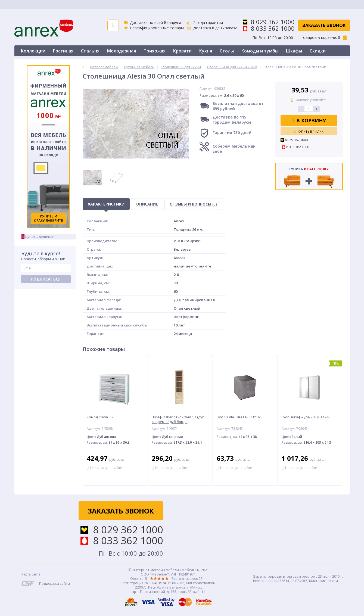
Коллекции (33, 51)
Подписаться (46, 279)
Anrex (179, 221)
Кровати (182, 51)
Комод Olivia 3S (100, 417)
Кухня (206, 51)
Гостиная (63, 51)
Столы (227, 51)
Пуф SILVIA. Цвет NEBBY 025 (239, 417)
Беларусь (182, 249)
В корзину (309, 120)
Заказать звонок (324, 25)
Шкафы (294, 51)
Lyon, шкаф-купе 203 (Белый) (306, 417)
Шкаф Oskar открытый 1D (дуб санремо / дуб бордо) (178, 419)
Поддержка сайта (55, 583)
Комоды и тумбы (260, 51)
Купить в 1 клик (309, 131)
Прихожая (155, 51)
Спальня (90, 51)
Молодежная (122, 51)
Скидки (318, 51)
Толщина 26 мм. (188, 229)
